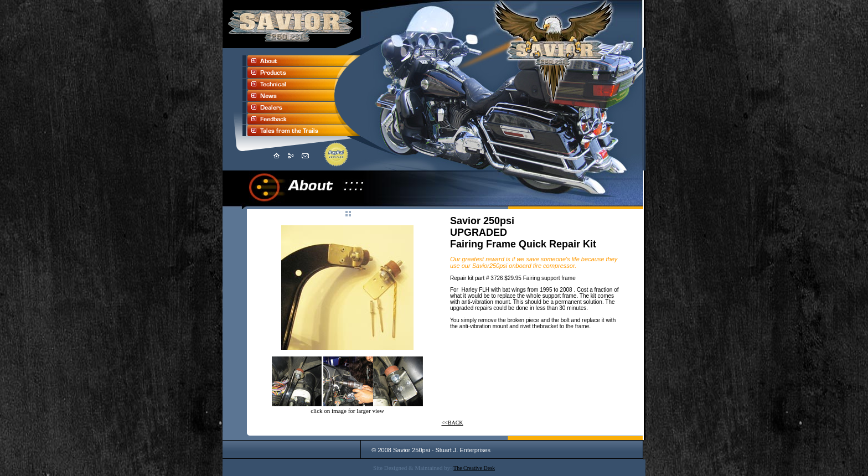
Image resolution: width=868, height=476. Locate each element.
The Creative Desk (474, 468)
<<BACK (452, 423)
